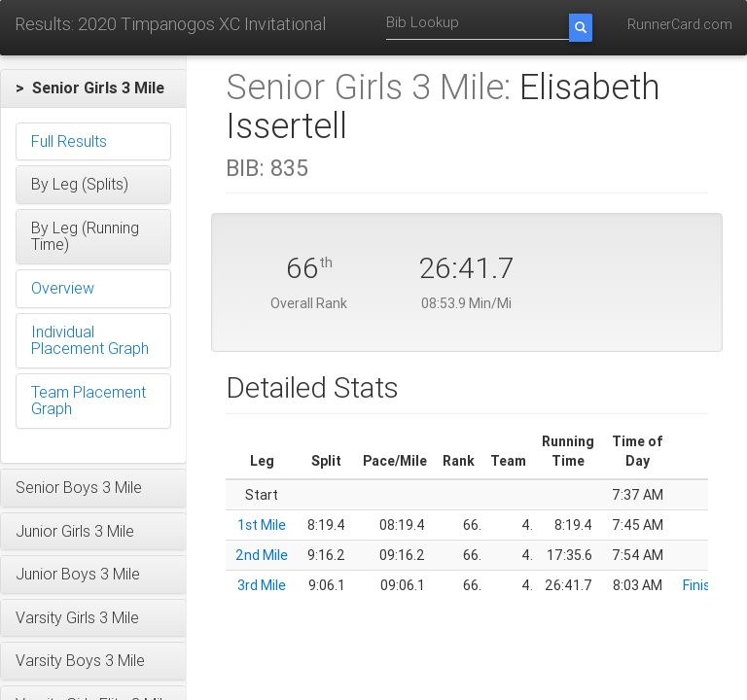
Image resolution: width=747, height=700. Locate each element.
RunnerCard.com (680, 24)
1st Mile (262, 525)
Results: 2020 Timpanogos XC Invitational (170, 24)
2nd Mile (262, 555)
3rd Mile (262, 585)
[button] (93, 88)
